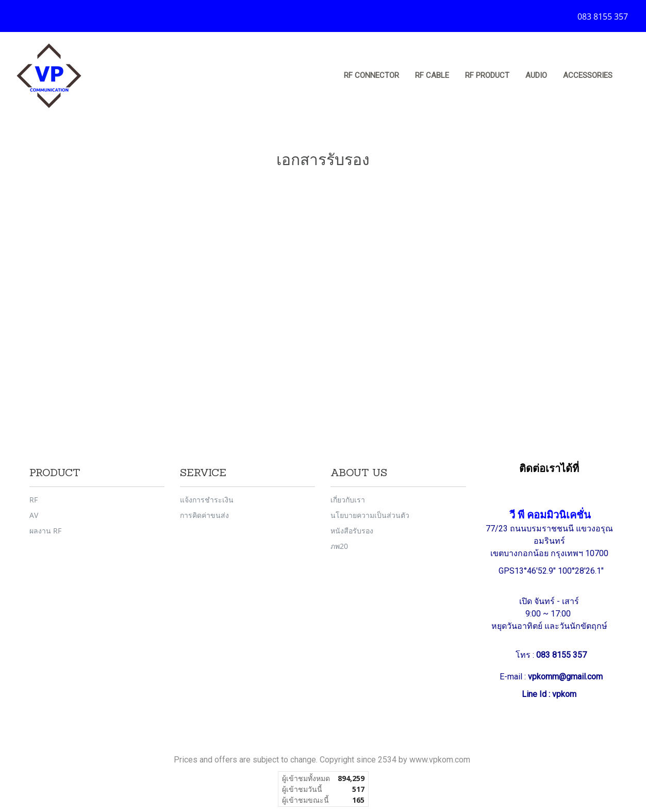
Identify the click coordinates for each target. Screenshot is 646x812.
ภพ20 (339, 546)
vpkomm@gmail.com (565, 677)
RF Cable (432, 75)
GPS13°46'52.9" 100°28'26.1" (552, 571)
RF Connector (371, 75)
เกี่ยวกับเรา (348, 500)
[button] (630, 76)
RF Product (487, 75)
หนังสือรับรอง (352, 531)
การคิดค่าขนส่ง (204, 515)
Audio (536, 75)
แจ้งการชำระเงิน (207, 500)
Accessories (588, 75)
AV (34, 515)
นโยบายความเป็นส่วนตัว (370, 515)
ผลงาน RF (45, 531)
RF (34, 500)
